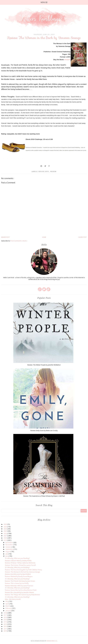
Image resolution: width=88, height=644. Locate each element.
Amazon (67, 60)
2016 (5, 617)
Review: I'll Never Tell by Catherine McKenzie (20, 563)
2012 (5, 626)
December (9, 543)
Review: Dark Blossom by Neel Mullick (18, 574)
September (10, 549)
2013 (5, 624)
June (7, 556)
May (7, 601)
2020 (5, 538)
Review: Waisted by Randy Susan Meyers (19, 576)
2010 (5, 631)
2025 (5, 527)
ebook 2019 (44, 172)
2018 (5, 613)
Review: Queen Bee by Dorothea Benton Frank (21, 590)
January (8, 611)
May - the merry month (13, 599)
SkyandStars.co (52, 641)
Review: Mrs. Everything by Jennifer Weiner (20, 592)
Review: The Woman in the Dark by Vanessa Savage (23, 572)
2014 (5, 622)
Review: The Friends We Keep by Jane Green (20, 581)
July (7, 554)
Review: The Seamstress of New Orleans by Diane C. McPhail (44, 496)
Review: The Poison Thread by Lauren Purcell (20, 565)
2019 (5, 540)
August (8, 552)
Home (44, 237)
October (9, 547)
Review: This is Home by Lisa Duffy (17, 583)
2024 (5, 529)
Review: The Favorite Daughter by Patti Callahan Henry (23, 570)
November (9, 545)
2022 (5, 533)
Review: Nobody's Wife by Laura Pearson (19, 586)
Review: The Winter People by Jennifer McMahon (44, 365)
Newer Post (6, 237)
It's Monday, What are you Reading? (17, 558)
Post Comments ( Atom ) (19, 241)
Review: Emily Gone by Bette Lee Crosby (44, 431)
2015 (5, 620)
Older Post (83, 237)
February (9, 608)
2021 (5, 536)
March (8, 606)
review (53, 172)
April (7, 604)
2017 (5, 615)
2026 (5, 524)
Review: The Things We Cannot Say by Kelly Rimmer (23, 595)
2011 (5, 629)
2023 (5, 531)
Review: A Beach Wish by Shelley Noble (18, 561)
